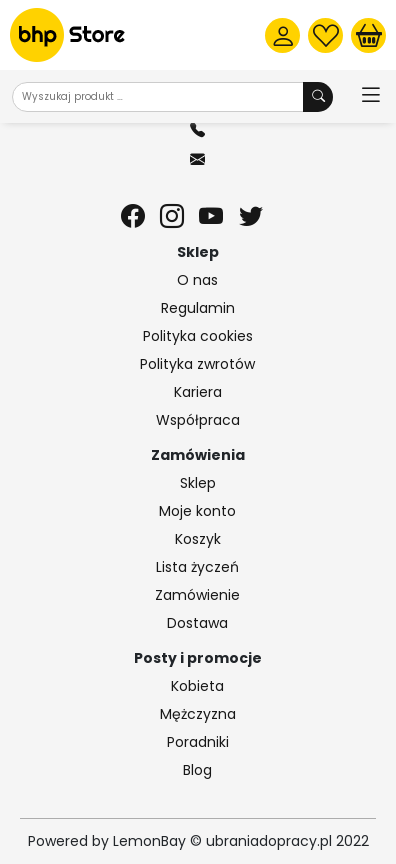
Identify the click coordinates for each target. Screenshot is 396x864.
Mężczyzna (198, 714)
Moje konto (197, 511)
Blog (197, 770)
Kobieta (197, 686)
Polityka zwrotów (197, 364)
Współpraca (198, 420)
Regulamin (198, 308)
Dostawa (197, 623)
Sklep (198, 483)
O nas (197, 280)
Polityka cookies (198, 336)
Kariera (198, 392)
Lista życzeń (197, 567)
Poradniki (198, 742)
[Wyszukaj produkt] (318, 97)
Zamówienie (197, 595)
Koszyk (198, 539)
